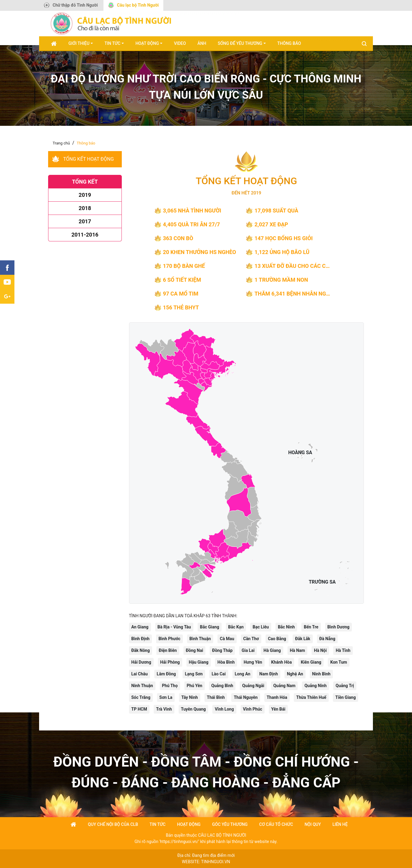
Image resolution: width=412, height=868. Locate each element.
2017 (85, 221)
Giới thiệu (79, 43)
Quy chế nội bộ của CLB (113, 824)
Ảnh (202, 43)
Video (180, 43)
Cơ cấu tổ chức (276, 824)
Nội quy (313, 824)
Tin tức (112, 43)
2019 (85, 195)
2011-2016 (85, 235)
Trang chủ (61, 143)
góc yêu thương (230, 824)
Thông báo (289, 43)
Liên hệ (340, 824)
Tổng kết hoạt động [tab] (88, 159)
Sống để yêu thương (240, 43)
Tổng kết (85, 182)
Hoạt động (147, 43)
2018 (85, 208)
